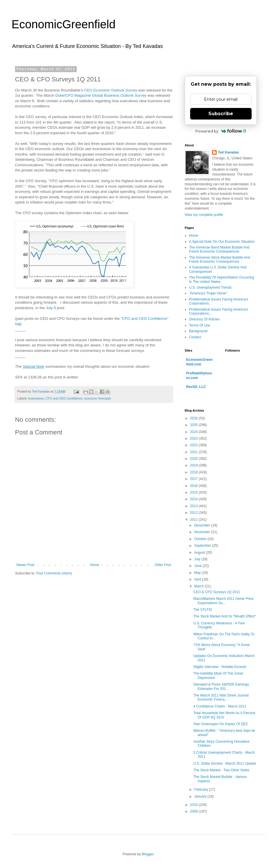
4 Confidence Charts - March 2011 (220, 706)
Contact (195, 337)
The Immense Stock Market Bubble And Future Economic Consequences (219, 260)
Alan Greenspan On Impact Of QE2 (221, 724)
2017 (194, 479)
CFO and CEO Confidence (64, 398)
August (200, 552)
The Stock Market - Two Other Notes (221, 770)
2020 (194, 459)
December (203, 525)
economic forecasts (98, 398)
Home (95, 565)
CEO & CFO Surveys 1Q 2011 (217, 592)
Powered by (221, 131)
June (198, 566)
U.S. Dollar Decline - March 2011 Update (225, 764)
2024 (194, 432)
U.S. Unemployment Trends (210, 288)
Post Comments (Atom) (54, 573)
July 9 (51, 308)
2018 (194, 472)
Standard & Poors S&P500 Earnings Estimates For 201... (221, 686)
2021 (194, 452)
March (200, 586)
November (203, 532)
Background (198, 331)
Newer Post (25, 565)
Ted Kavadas (228, 152)
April (198, 579)
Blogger (148, 854)
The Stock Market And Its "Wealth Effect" (225, 616)
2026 (194, 418)
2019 (194, 465)
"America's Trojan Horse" (208, 293)
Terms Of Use (200, 325)
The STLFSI (203, 610)
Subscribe (221, 114)
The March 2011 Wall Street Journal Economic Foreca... (221, 697)
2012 (194, 513)
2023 (194, 438)
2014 (194, 499)
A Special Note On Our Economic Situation (222, 242)
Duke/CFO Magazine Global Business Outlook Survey (101, 95)
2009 (194, 811)
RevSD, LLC (196, 387)
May (198, 573)
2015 (194, 492)
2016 (194, 486)
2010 (194, 805)
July (198, 559)
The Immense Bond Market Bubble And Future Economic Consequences (219, 249)
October (201, 539)
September (203, 546)
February (202, 789)
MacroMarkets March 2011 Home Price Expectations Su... (223, 601)
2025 (194, 425)
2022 (194, 445)
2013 (194, 506)
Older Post (163, 565)
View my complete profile (204, 215)
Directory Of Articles (204, 319)
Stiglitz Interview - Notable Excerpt (220, 667)
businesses (36, 398)
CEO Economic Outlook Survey (111, 90)
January (201, 796)
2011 (194, 520)
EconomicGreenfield (63, 24)
